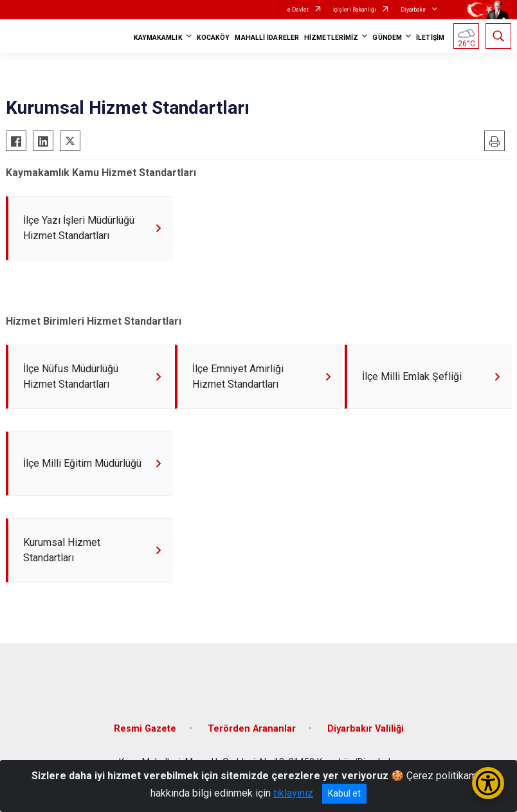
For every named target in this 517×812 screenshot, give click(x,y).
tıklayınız (293, 793)
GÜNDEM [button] (387, 38)
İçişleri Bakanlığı (355, 10)
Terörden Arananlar (252, 729)
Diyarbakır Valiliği (366, 729)
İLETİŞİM (430, 38)
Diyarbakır (413, 10)
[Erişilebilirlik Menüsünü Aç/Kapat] (488, 783)
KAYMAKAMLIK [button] (158, 38)
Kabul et (344, 793)
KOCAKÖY (213, 38)
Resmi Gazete (145, 729)
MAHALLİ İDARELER (267, 38)
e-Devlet (298, 10)
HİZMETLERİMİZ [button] (331, 38)
